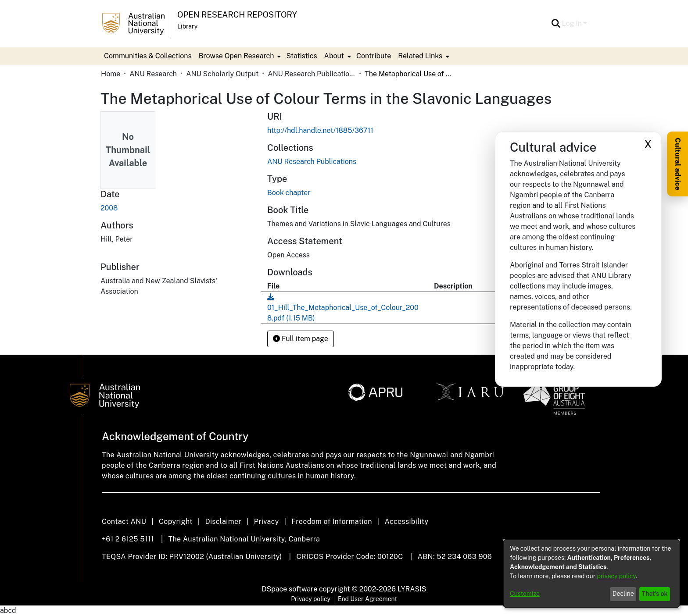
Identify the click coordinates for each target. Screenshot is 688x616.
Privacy (267, 522)
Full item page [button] (301, 339)
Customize (525, 594)
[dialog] (591, 573)
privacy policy (616, 576)
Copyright (176, 522)
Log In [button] (573, 23)
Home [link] (111, 74)
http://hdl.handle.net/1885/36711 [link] (320, 130)
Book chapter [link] (289, 193)
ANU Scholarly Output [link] (222, 74)
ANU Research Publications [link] (312, 74)
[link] (312, 162)
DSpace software (290, 589)
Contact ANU (124, 522)
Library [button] (187, 26)
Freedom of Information (331, 522)
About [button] (334, 56)
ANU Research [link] (153, 74)
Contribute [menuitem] (374, 56)
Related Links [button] (420, 56)
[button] (556, 24)
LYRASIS (412, 589)
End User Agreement (367, 599)
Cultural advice (678, 164)
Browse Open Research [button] (236, 56)
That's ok (655, 594)
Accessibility (406, 522)
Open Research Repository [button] (237, 15)
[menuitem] (239, 56)
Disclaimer (223, 522)
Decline (623, 594)
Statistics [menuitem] (301, 56)
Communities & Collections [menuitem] (148, 56)
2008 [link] (109, 208)
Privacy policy (311, 599)
